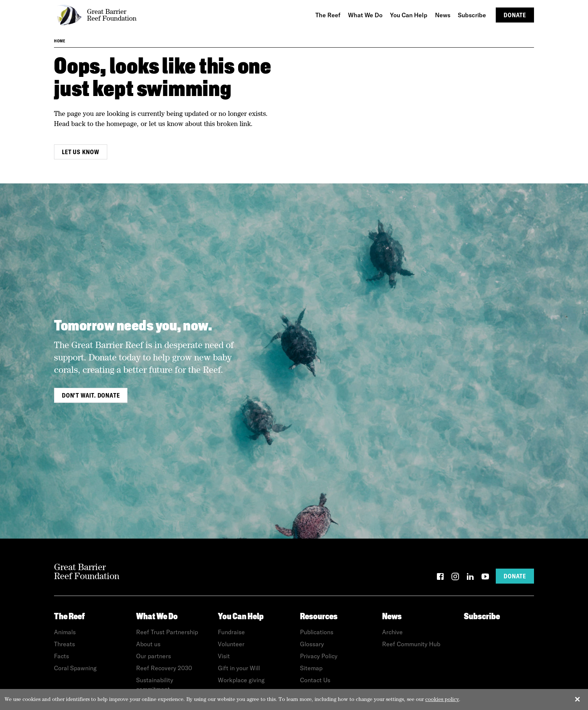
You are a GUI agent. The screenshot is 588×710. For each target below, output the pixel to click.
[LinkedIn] (470, 578)
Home (60, 41)
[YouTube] (485, 578)
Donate (515, 15)
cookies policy (442, 699)
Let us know (81, 152)
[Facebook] (440, 578)
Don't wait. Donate (91, 395)
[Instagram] (455, 578)
